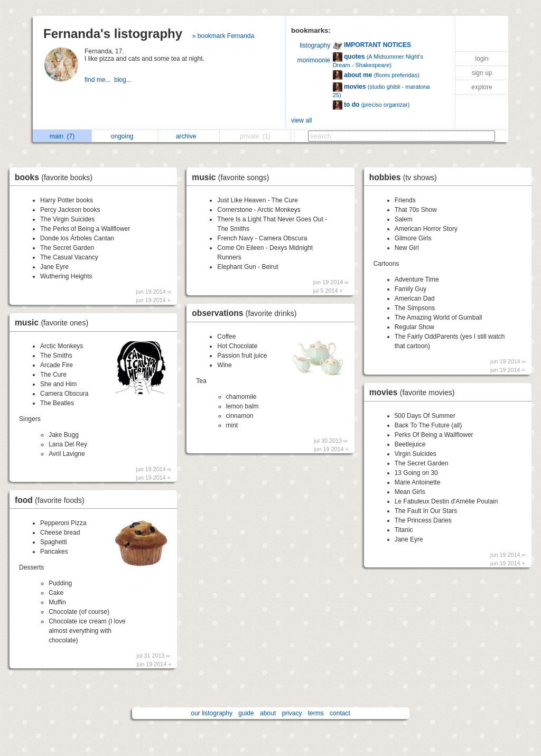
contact (340, 713)
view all (301, 120)
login (482, 59)
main (62, 136)
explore (482, 87)
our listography (212, 713)
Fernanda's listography (113, 34)
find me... (99, 80)
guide (246, 713)
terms (316, 713)
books (56, 177)
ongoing (125, 136)
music (54, 323)
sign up (482, 73)
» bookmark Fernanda (223, 36)
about (268, 713)
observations (247, 313)
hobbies (406, 177)
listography (315, 45)
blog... (124, 80)
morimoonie (314, 60)
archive (189, 136)
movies (415, 392)
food (52, 500)
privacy (292, 713)
